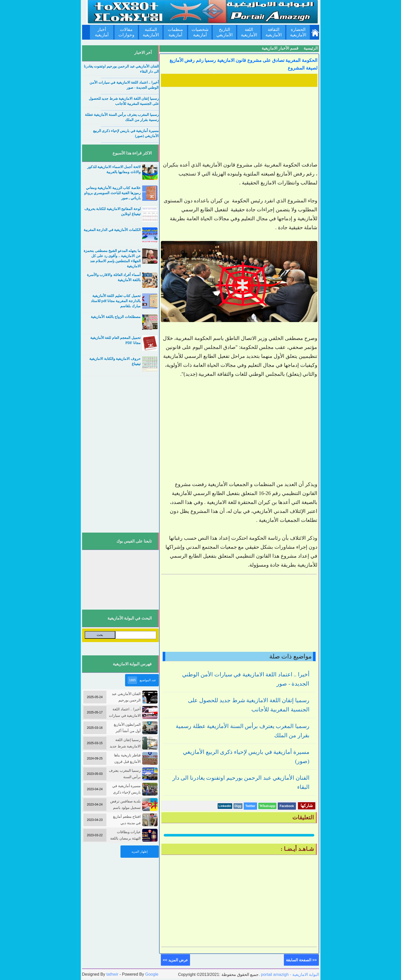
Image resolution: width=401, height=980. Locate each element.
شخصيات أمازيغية (200, 32)
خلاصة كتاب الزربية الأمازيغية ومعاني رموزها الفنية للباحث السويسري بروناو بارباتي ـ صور (112, 193)
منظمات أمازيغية (175, 32)
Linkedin (225, 806)
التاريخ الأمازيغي (225, 32)
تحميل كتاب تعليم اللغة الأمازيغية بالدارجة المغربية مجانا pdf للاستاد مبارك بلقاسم (116, 301)
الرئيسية (311, 48)
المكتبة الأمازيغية (151, 32)
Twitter (250, 806)
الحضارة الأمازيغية (298, 32)
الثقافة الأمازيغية (274, 32)
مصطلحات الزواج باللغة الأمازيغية (116, 317)
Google (152, 974)
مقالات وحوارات (126, 32)
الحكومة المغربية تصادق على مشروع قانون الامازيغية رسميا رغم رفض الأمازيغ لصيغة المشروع (243, 64)
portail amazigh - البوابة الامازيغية (289, 975)
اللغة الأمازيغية (249, 32)
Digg (238, 806)
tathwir (112, 974)
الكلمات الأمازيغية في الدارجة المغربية (112, 230)
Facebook (287, 806)
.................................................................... (130, 77)
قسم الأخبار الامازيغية (280, 48)
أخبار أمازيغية (102, 32)
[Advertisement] (239, 125)
